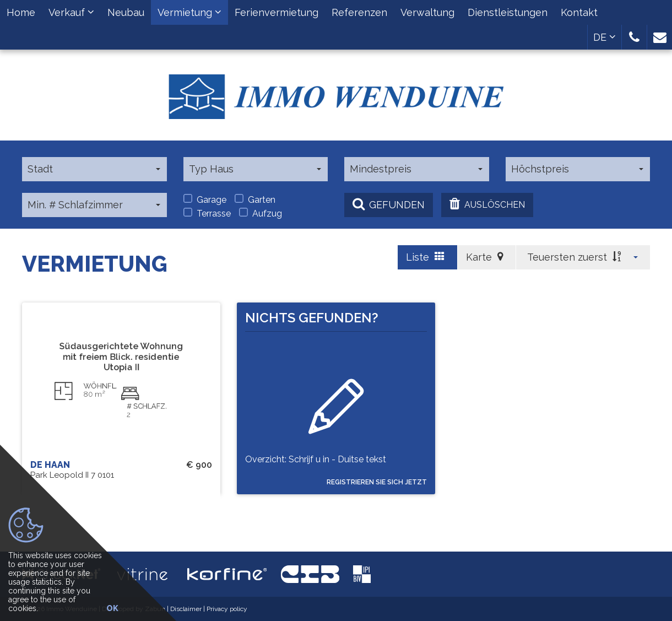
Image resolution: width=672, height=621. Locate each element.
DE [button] (605, 37)
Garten (255, 199)
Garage (205, 199)
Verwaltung (427, 12)
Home (21, 12)
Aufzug (261, 213)
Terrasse (207, 213)
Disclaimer (186, 609)
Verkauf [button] (71, 12)
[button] (634, 37)
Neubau (126, 12)
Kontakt (579, 12)
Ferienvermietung (277, 12)
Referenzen (359, 12)
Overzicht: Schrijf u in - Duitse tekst (316, 465)
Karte (484, 257)
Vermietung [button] (189, 12)
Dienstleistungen (508, 12)
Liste (425, 257)
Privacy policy (227, 609)
